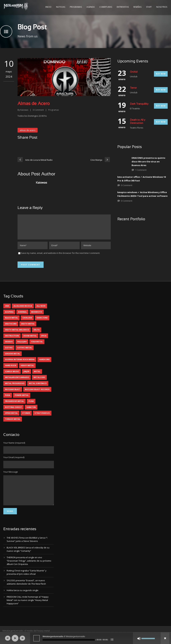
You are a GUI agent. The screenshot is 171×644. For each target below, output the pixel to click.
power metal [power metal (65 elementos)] (22, 399)
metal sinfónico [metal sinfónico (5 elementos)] (38, 387)
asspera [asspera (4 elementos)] (9, 316)
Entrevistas (123, 7)
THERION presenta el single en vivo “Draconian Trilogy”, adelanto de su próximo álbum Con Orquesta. (29, 570)
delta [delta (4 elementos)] (37, 334)
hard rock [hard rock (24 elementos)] (11, 369)
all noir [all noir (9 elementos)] (41, 310)
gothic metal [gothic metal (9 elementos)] (25, 352)
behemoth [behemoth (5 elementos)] (37, 316)
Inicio (48, 7)
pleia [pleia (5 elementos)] (8, 399)
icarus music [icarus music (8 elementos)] (12, 375)
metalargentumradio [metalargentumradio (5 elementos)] (17, 381)
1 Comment (141, 170)
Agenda (91, 7)
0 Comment (127, 185)
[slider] (69, 640)
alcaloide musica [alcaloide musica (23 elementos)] (23, 310)
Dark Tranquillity (139, 104)
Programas (76, 7)
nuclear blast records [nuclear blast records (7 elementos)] (37, 393)
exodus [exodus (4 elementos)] (9, 346)
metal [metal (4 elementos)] (37, 375)
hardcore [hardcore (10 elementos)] (44, 363)
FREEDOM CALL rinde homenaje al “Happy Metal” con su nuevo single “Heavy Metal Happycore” (28, 609)
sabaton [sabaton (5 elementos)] (31, 411)
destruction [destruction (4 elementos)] (12, 340)
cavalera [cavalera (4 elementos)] (27, 322)
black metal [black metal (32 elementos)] (11, 322)
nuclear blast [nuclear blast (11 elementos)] (13, 393)
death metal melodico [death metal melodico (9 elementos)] (17, 334)
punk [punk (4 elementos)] (31, 405)
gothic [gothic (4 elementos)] (9, 352)
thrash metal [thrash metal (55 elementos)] (13, 423)
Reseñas (137, 7)
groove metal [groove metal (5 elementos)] (13, 358)
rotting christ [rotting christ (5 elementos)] (13, 411)
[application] (85, 638)
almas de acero (28, 130)
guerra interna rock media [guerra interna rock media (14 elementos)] (20, 363)
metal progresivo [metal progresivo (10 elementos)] (15, 387)
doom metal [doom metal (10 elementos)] (30, 340)
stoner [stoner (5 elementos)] (26, 417)
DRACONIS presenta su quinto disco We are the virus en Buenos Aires (148, 162)
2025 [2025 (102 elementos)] (7, 310)
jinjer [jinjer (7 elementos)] (26, 375)
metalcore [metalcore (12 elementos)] (39, 381)
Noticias (61, 7)
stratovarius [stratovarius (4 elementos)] (42, 417)
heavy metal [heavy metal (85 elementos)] (27, 369)
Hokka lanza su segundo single (23, 599)
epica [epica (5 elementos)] (44, 340)
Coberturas (106, 7)
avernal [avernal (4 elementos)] (22, 316)
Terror (133, 88)
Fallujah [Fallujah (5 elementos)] (22, 346)
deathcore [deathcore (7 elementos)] (11, 328)
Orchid (134, 72)
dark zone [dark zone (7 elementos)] (42, 322)
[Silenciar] (139, 638)
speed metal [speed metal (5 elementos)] (11, 417)
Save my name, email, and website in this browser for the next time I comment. (60, 257)
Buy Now (161, 74)
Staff (149, 7)
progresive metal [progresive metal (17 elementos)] (14, 405)
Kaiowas (24, 110)
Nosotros (162, 7)
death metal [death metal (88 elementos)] (28, 328)
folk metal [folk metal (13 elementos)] (37, 346)
